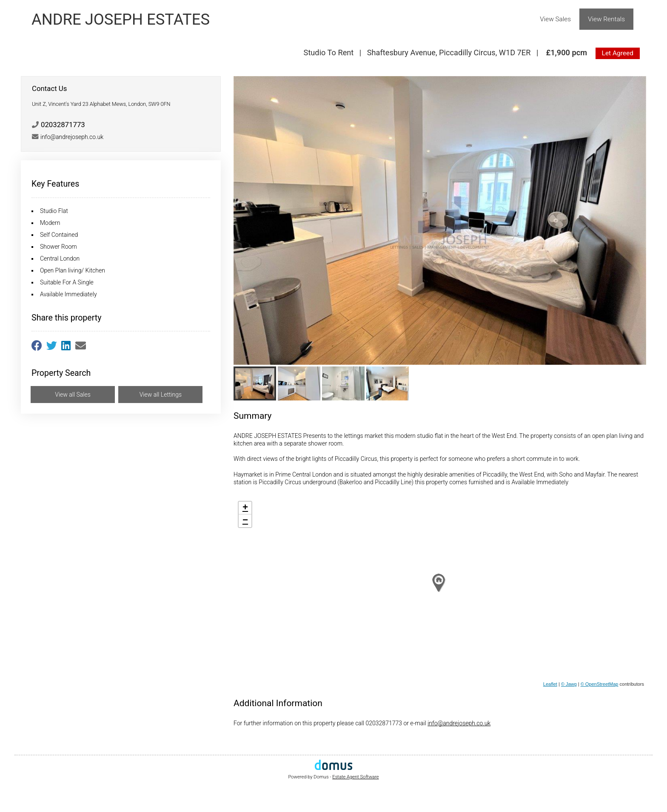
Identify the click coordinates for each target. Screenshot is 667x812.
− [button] (245, 521)
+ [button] (245, 508)
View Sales (555, 19)
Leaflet (550, 684)
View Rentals (606, 19)
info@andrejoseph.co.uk (459, 723)
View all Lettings (161, 395)
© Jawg (569, 684)
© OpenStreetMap (600, 684)
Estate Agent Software (355, 777)
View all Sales (73, 395)
